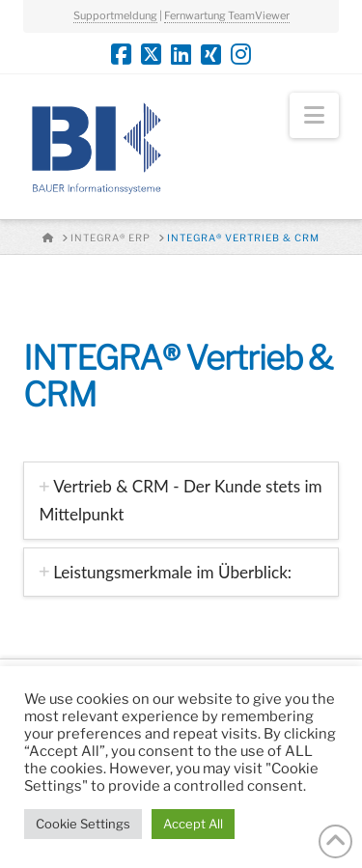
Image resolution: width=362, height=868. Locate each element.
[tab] (181, 500)
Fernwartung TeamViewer (227, 15)
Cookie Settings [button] (83, 824)
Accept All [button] (193, 824)
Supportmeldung (115, 15)
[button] (314, 115)
